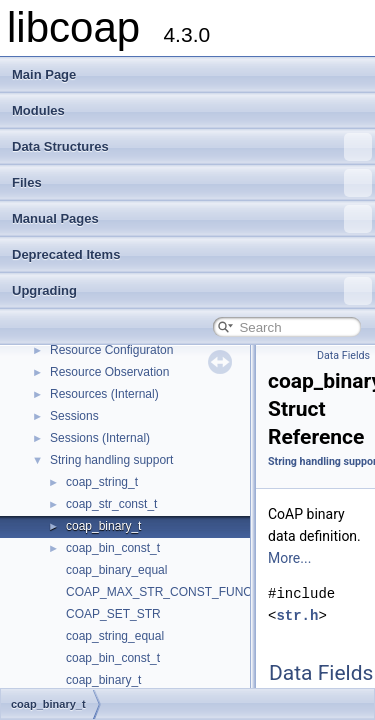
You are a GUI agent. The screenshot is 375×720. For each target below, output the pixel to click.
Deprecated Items (66, 254)
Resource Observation (109, 372)
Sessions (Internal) (100, 438)
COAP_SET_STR (113, 614)
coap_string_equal (115, 636)
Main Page (44, 74)
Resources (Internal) (104, 394)
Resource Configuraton (111, 350)
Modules (38, 110)
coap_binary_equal (116, 570)
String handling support (111, 460)
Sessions (74, 416)
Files (192, 183)
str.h (297, 615)
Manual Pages (192, 219)
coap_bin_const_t (113, 548)
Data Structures (192, 147)
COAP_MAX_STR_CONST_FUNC (159, 592)
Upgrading (192, 291)
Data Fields (343, 355)
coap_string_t (102, 482)
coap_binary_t (103, 526)
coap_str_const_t (111, 504)
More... (289, 558)
